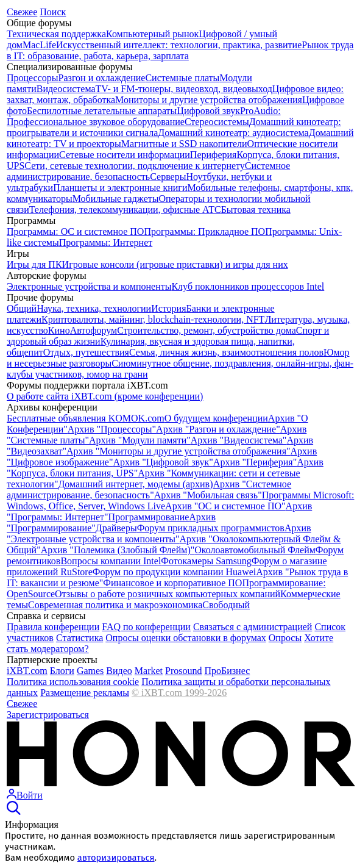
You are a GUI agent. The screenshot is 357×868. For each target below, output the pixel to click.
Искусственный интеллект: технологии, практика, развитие (179, 45)
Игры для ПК (34, 264)
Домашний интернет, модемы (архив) (135, 484)
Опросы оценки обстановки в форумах (186, 638)
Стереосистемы (217, 122)
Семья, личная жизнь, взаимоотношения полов (226, 352)
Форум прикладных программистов (211, 528)
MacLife (39, 45)
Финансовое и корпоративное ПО (172, 583)
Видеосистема (66, 89)
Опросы (285, 638)
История (168, 308)
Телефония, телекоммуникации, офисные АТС (125, 210)
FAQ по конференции (146, 627)
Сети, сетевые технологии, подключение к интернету (134, 166)
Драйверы (116, 528)
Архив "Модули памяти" (140, 440)
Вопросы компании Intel (111, 561)
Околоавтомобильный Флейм (255, 550)
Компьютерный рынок (152, 34)
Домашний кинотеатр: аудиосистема (233, 133)
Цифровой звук (208, 111)
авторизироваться (116, 858)
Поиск (53, 12)
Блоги (62, 671)
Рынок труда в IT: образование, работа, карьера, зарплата (180, 50)
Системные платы (182, 78)
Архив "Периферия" (255, 462)
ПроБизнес (227, 671)
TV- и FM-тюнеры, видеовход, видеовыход (184, 89)
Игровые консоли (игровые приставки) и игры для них (175, 264)
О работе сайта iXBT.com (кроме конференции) (105, 396)
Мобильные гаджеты (116, 199)
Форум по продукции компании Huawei (175, 572)
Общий (22, 308)
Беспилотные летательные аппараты (102, 111)
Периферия (214, 155)
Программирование (149, 517)
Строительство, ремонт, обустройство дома (207, 330)
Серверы (168, 177)
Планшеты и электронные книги (120, 188)
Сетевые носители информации (125, 155)
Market (149, 671)
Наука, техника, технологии (94, 308)
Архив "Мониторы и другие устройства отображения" (178, 451)
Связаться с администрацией (253, 627)
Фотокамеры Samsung (206, 561)
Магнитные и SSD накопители (184, 144)
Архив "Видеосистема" (239, 440)
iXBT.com (27, 671)
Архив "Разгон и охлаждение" (218, 429)
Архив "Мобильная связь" (208, 495)
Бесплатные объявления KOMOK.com (86, 418)
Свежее (22, 12)
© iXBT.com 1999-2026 (179, 693)
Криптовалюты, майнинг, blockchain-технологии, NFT (153, 319)
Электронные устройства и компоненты (89, 286)
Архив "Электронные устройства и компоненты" (159, 533)
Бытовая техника (256, 210)
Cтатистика (80, 638)
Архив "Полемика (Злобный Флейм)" (118, 550)
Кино (59, 330)
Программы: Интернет (106, 242)
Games (90, 671)
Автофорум (94, 330)
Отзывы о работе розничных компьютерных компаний (168, 594)
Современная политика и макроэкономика (115, 605)
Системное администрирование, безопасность (148, 171)
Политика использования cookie (73, 682)
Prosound (183, 671)
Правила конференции (53, 627)
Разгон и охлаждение (102, 78)
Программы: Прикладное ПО (204, 231)
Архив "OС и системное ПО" (225, 506)
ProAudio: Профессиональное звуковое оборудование (144, 116)
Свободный (226, 605)
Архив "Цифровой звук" (163, 462)
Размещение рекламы (85, 693)
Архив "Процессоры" (112, 429)
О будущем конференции (216, 418)
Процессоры (33, 78)
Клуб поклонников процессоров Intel (248, 286)
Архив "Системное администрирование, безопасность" (149, 490)
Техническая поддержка (56, 34)
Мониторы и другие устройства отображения (209, 100)
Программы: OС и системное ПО (75, 231)
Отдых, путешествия (86, 352)
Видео (119, 671)
